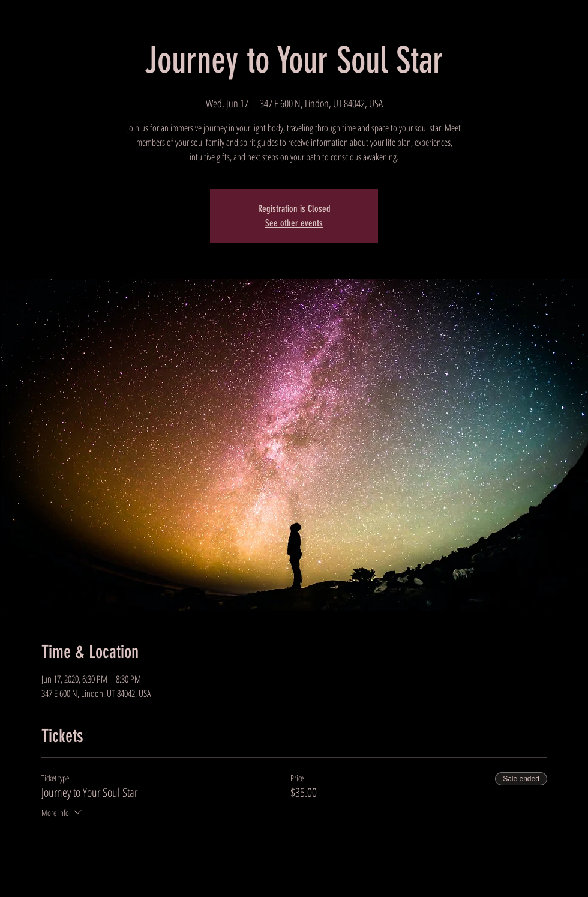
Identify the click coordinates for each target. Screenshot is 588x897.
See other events (294, 223)
